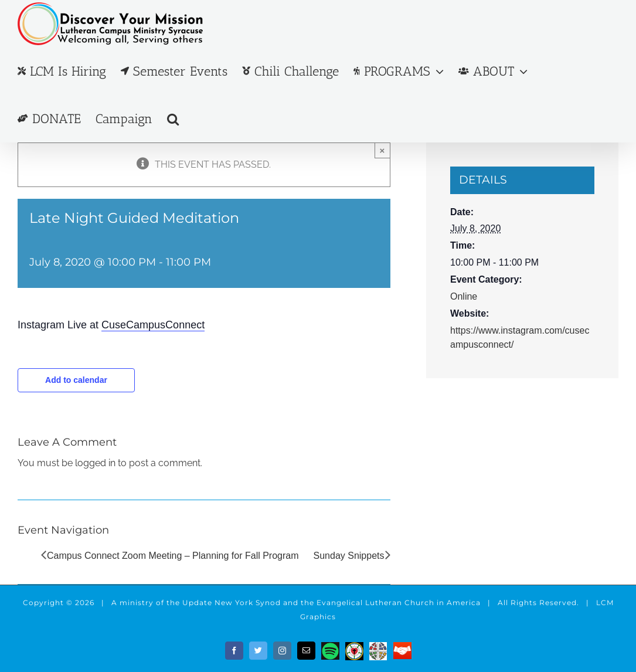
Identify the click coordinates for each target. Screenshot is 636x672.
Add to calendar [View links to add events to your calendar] (76, 380)
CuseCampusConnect (153, 325)
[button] (173, 119)
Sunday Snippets (349, 556)
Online (464, 296)
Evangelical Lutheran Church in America (399, 603)
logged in (95, 463)
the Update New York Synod (224, 603)
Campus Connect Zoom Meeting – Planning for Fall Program (173, 556)
